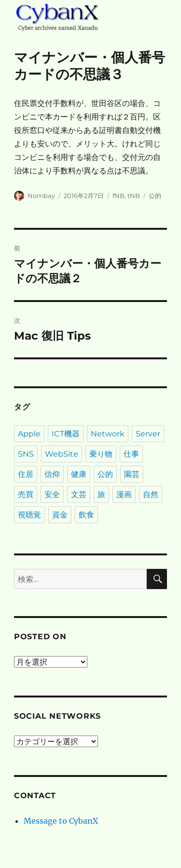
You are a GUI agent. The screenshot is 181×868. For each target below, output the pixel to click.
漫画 (124, 494)
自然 (151, 494)
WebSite (62, 454)
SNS (26, 454)
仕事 (131, 454)
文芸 (79, 494)
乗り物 (101, 454)
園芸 (132, 474)
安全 (52, 494)
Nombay (41, 196)
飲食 (86, 515)
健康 (79, 474)
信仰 (52, 474)
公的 (155, 196)
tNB (134, 196)
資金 (60, 515)
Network (108, 434)
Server (148, 434)
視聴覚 (29, 515)
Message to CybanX (61, 821)
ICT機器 (66, 434)
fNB (118, 196)
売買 (26, 494)
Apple (29, 434)
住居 (26, 474)
